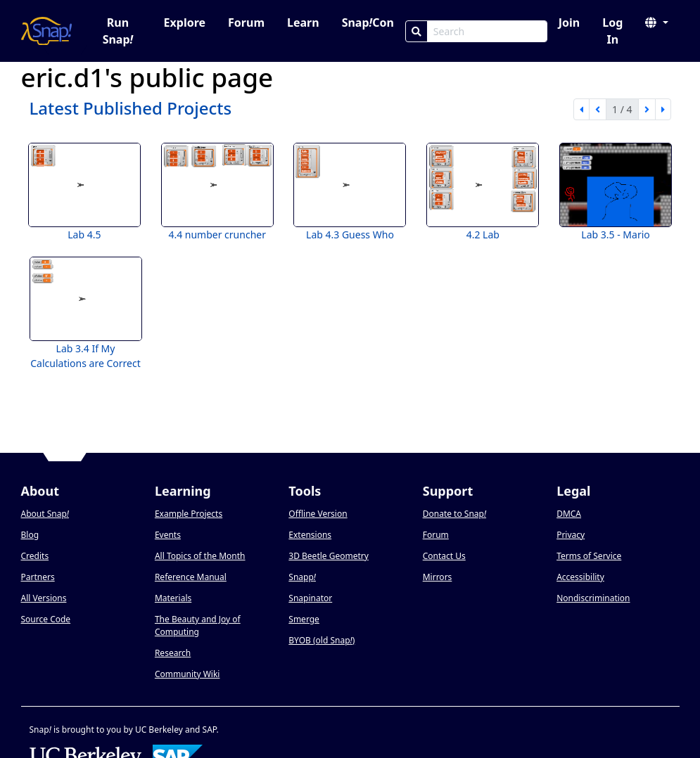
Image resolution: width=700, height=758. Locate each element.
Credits (35, 556)
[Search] (416, 31)
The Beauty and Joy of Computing (198, 625)
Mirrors (438, 577)
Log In (612, 31)
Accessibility (580, 577)
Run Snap (118, 31)
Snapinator (310, 598)
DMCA (569, 514)
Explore (185, 23)
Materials (173, 598)
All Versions (44, 598)
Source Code (46, 619)
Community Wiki (187, 674)
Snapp (302, 577)
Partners (38, 577)
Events (168, 535)
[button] (656, 23)
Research (173, 653)
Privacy (571, 535)
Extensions (310, 535)
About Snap (45, 514)
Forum (246, 23)
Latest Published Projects (131, 108)
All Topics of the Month (200, 556)
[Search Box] (487, 31)
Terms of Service (589, 556)
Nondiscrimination (593, 598)
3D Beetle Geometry (329, 556)
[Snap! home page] (47, 31)
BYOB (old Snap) (322, 640)
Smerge (304, 619)
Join (569, 23)
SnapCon (368, 23)
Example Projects (189, 514)
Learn (303, 23)
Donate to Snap (454, 514)
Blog (30, 535)
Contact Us (444, 556)
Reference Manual (191, 577)
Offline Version (318, 514)
